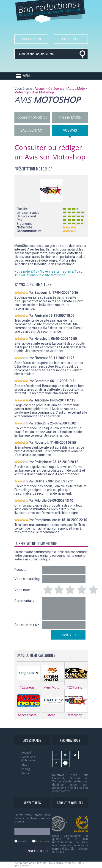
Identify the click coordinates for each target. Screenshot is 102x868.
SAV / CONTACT (32, 130)
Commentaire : (25, 601)
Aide (24, 765)
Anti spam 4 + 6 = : (28, 625)
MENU (27, 76)
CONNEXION (71, 39)
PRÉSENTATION (70, 118)
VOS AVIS (70, 130)
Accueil (26, 753)
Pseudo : (21, 570)
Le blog (26, 769)
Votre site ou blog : (28, 579)
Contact (26, 773)
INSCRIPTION (31, 39)
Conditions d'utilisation (29, 759)
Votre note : (23, 590)
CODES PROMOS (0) (32, 118)
